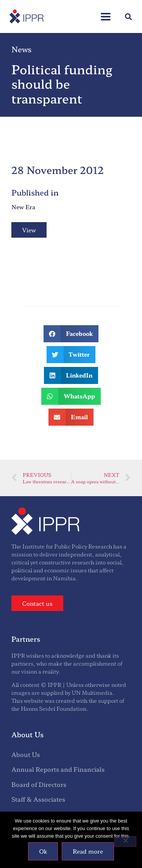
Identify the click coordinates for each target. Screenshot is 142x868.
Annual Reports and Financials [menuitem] (58, 769)
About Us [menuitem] (26, 754)
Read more (88, 851)
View (29, 230)
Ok (43, 851)
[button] (128, 16)
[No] (125, 841)
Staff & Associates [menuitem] (38, 799)
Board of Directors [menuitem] (39, 784)
